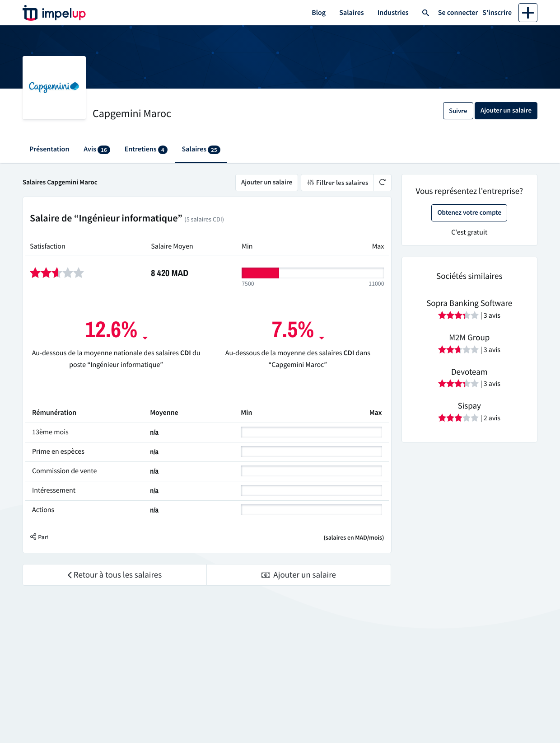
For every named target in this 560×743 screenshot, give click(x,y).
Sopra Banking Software (469, 303)
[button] (45, 537)
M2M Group (469, 338)
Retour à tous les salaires (115, 575)
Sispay (469, 406)
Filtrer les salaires (337, 182)
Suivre (458, 111)
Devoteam (469, 372)
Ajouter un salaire (267, 182)
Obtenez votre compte (469, 213)
